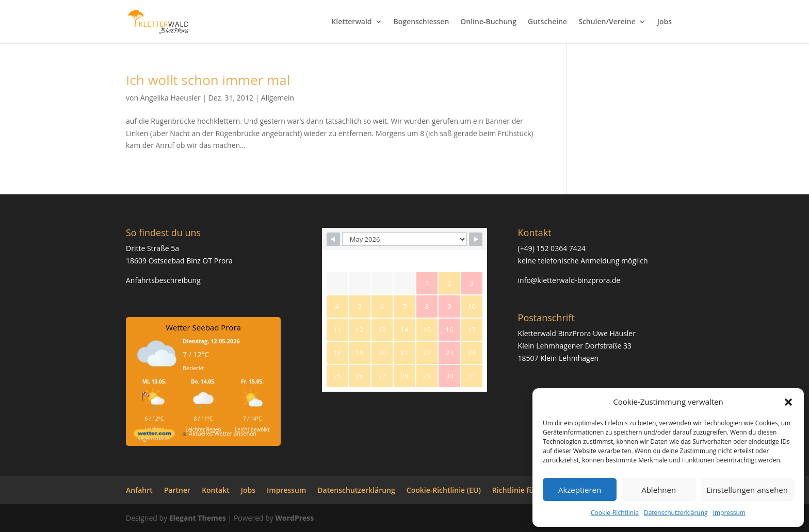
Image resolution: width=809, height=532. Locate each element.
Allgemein (278, 98)
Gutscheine (547, 22)
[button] (788, 402)
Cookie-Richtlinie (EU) (444, 490)
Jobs (665, 22)
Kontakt (216, 490)
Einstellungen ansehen (747, 490)
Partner (177, 490)
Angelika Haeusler (171, 98)
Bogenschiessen (422, 22)
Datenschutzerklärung (676, 513)
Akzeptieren (580, 490)
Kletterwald (351, 22)
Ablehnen (659, 490)
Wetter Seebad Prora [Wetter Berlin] (203, 327)
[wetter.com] (154, 435)
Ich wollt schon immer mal (208, 80)
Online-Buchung (488, 22)
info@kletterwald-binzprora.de (569, 280)
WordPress (294, 518)
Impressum (729, 513)
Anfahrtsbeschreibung (163, 280)
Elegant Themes (198, 518)
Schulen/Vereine (607, 22)
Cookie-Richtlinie (615, 513)
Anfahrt (139, 490)
